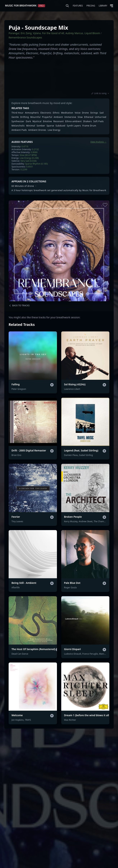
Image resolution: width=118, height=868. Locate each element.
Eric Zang (26, 33)
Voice (78, 113)
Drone (85, 113)
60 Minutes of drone (23, 186)
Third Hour (18, 113)
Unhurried (101, 117)
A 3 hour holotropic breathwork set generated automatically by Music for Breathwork (59, 190)
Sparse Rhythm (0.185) (36, 164)
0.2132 (36, 149)
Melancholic (18, 126)
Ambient (58, 117)
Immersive (70, 117)
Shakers (88, 121)
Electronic (46, 113)
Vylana (37, 33)
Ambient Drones (37, 130)
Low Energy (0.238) (29, 158)
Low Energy (54, 130)
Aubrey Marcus (74, 33)
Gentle (15, 117)
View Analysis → (98, 142)
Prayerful (47, 117)
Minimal (31, 126)
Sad (102, 113)
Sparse (50, 126)
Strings (94, 113)
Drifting (25, 117)
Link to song (100, 93)
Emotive (47, 121)
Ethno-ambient (73, 121)
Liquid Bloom (92, 33)
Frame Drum (89, 126)
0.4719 (25, 146)
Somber (41, 126)
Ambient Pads (19, 130)
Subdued (60, 126)
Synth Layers (74, 126)
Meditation (67, 113)
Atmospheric (32, 113)
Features (78, 6)
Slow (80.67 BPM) (28, 155)
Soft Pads (98, 121)
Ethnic (56, 113)
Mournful (35, 117)
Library (103, 6)
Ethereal (89, 117)
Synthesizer (18, 121)
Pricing (91, 6)
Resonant (59, 121)
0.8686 (34, 152)
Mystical (37, 121)
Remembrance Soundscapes (25, 37)
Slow (80, 117)
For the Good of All (53, 33)
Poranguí (14, 33)
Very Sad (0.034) (29, 161)
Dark (28, 121)
